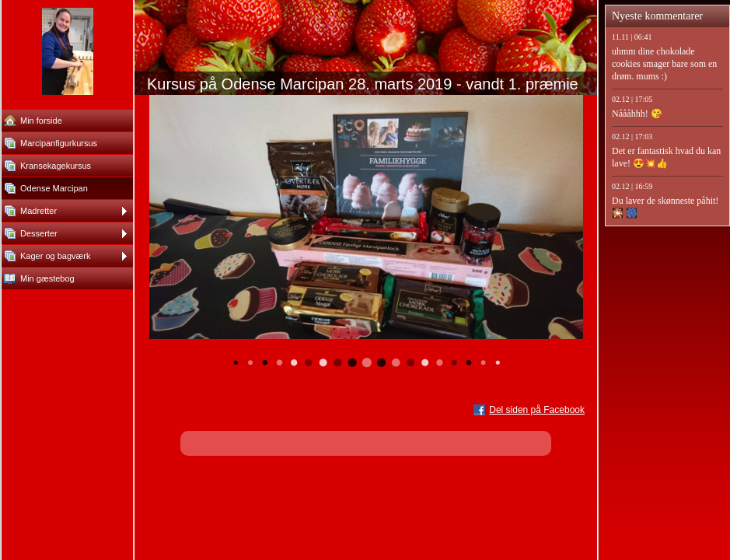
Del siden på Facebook (537, 410)
